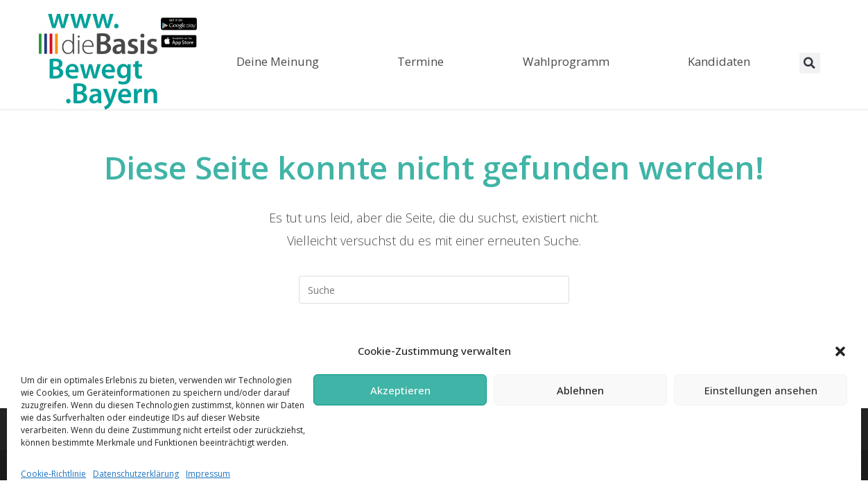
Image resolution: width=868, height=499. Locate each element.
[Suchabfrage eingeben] (434, 290)
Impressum (208, 474)
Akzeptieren (400, 390)
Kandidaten (719, 61)
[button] (840, 351)
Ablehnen (580, 390)
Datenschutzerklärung (136, 474)
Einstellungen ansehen (761, 390)
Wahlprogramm (566, 61)
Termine (420, 61)
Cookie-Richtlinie (53, 474)
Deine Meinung (278, 61)
